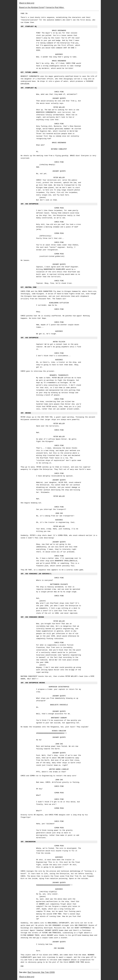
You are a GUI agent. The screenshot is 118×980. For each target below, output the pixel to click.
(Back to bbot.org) (27, 3)
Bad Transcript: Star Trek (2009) (41, 972)
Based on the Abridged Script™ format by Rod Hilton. (42, 7)
